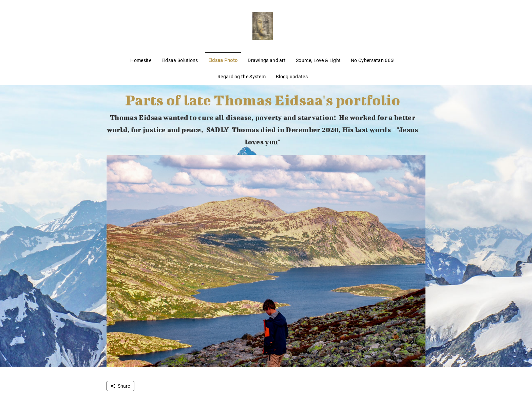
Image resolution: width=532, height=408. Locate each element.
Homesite (141, 60)
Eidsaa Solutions (180, 60)
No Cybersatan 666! (373, 60)
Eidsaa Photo (223, 60)
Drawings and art (267, 60)
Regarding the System (242, 77)
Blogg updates (292, 77)
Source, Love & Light (318, 60)
